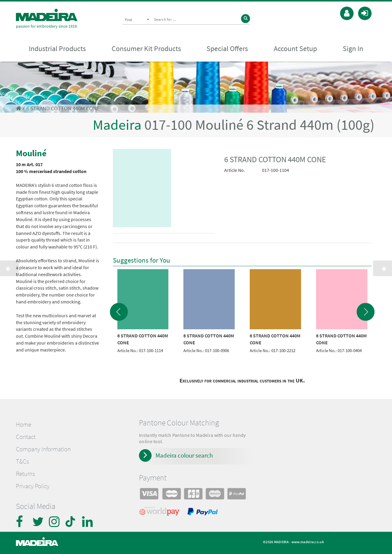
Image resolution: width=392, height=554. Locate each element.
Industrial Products (57, 49)
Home (24, 425)
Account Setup (295, 49)
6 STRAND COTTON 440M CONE (63, 108)
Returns (25, 474)
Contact (26, 437)
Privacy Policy (33, 486)
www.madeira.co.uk (308, 542)
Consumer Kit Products (146, 49)
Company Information (43, 449)
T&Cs (22, 461)
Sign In (353, 49)
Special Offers (227, 49)
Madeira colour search (184, 455)
